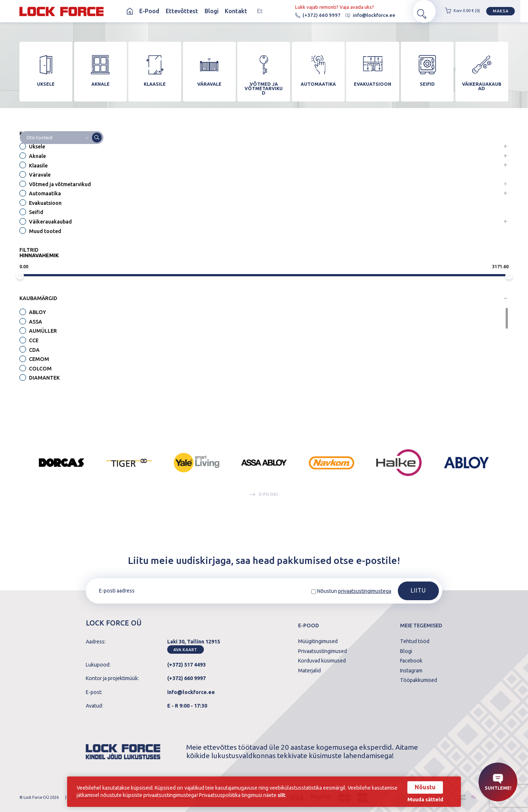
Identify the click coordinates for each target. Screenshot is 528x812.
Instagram (411, 671)
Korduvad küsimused (322, 661)
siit (311, 795)
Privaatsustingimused (322, 651)
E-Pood (149, 11)
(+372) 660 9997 (311, 15)
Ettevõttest (182, 11)
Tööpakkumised (419, 680)
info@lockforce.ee (364, 15)
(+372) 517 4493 (186, 665)
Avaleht (130, 11)
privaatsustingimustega (365, 591)
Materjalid (309, 671)
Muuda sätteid (423, 800)
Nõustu (423, 787)
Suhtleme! (498, 782)
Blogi (212, 11)
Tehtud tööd (415, 641)
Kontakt (236, 11)
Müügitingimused (318, 641)
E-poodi (264, 495)
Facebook (411, 661)
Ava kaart (185, 650)
